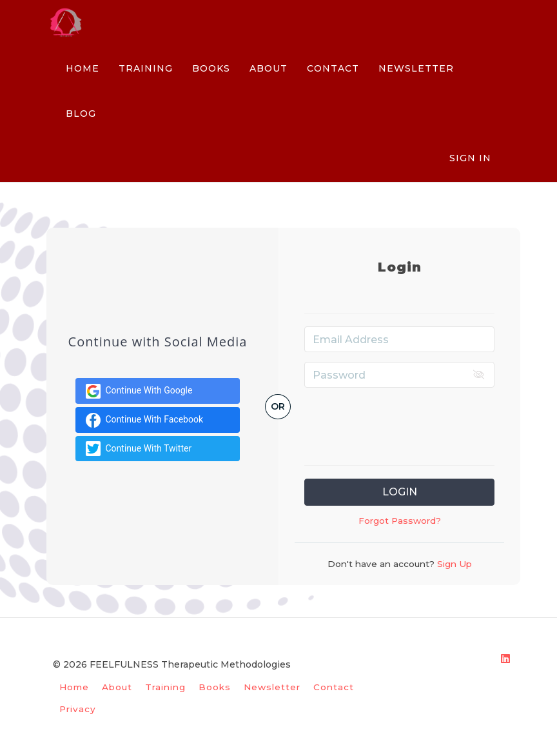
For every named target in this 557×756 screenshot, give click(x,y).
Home (74, 687)
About (117, 687)
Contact (334, 687)
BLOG (81, 114)
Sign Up (453, 564)
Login (400, 492)
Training (165, 687)
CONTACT (333, 68)
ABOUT (269, 68)
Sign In (470, 158)
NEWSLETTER (416, 68)
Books (215, 687)
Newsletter (272, 687)
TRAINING (146, 68)
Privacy (78, 709)
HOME (83, 68)
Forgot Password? (400, 521)
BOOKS (211, 68)
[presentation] (402, 423)
